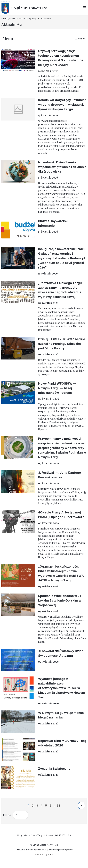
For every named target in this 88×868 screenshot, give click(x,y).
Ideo (51, 854)
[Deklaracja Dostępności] (61, 850)
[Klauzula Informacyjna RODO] (31, 850)
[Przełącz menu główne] (85, 8)
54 (58, 806)
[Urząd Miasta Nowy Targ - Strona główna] (24, 8)
